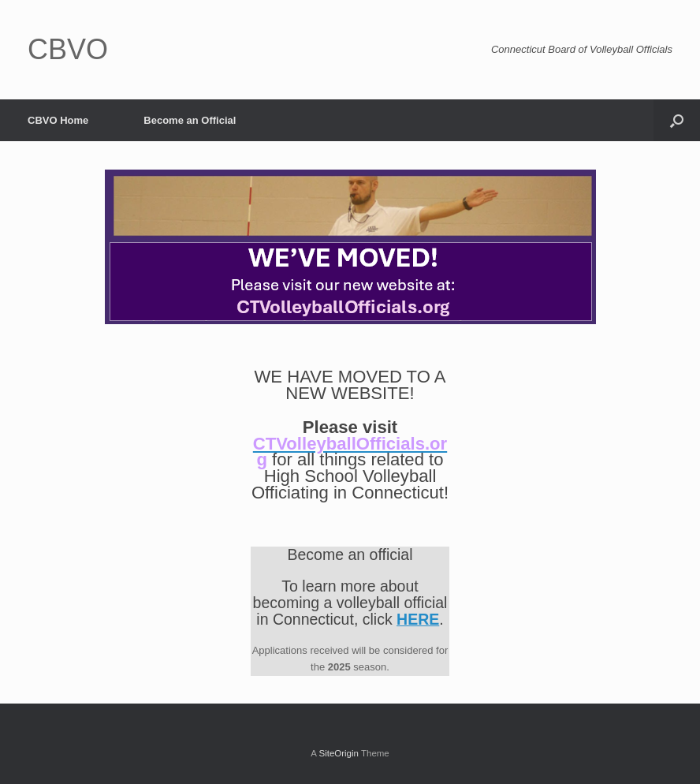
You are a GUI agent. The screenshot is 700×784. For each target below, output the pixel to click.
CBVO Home (58, 120)
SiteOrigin (339, 753)
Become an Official (190, 120)
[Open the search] (677, 120)
